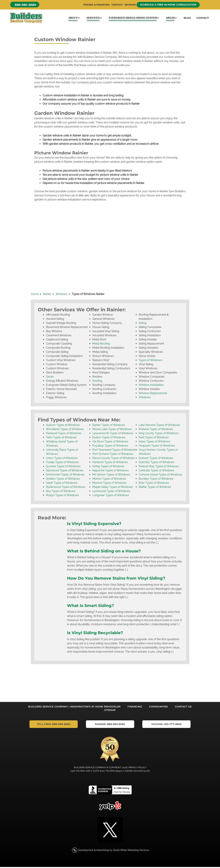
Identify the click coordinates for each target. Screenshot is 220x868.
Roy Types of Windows (61, 493)
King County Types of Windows (159, 435)
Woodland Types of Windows (65, 431)
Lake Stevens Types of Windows (159, 427)
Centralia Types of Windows (156, 472)
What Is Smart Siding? (92, 607)
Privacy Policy (137, 768)
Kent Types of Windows (154, 439)
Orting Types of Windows (108, 468)
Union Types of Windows (62, 460)
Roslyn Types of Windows (62, 497)
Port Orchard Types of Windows (113, 455)
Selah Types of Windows (62, 484)
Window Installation (151, 386)
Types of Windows (150, 362)
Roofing (97, 382)
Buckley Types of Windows (156, 480)
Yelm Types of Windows (61, 439)
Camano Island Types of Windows (160, 476)
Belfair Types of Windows (155, 488)
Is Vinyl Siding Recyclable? (97, 634)
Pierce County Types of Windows (113, 460)
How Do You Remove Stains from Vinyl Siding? (120, 580)
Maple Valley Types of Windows (113, 488)
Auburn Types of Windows (63, 427)
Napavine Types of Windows (111, 472)
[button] (26, 5)
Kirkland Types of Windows (156, 431)
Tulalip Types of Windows (62, 464)
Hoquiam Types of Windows (157, 447)
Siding (143, 324)
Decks (50, 378)
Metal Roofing (101, 345)
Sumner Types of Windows (63, 468)
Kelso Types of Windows (154, 443)
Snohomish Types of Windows (65, 476)
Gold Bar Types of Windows (156, 464)
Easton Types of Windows (109, 439)
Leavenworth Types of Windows (113, 435)
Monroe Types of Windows (109, 484)
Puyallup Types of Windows (110, 447)
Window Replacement (153, 395)
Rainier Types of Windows (109, 427)
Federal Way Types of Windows (159, 468)
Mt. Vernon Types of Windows (111, 476)
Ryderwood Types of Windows (66, 488)
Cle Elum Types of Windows (110, 443)
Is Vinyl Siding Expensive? (96, 525)
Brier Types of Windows (154, 484)
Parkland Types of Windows (64, 435)
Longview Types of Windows (111, 497)
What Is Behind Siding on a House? (106, 552)
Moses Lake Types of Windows (112, 431)
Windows (145, 399)
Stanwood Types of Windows (65, 472)
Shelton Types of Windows (63, 480)
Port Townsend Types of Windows (114, 451)
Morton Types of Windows (109, 480)
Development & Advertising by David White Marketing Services (114, 851)
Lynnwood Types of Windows (111, 493)
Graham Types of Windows (156, 460)
